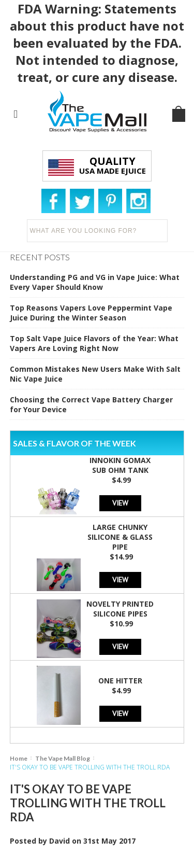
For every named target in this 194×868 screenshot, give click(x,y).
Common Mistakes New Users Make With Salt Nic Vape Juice (95, 374)
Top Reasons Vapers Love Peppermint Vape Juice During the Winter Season (91, 313)
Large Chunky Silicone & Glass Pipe (120, 537)
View (120, 503)
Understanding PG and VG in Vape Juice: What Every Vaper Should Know (95, 282)
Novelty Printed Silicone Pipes (120, 609)
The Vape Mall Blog (63, 758)
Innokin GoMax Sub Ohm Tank (120, 465)
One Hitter (120, 681)
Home (19, 758)
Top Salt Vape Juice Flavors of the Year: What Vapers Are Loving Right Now (94, 343)
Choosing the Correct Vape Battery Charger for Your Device (91, 404)
